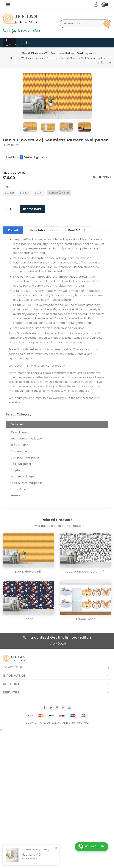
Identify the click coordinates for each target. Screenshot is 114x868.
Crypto (15, 470)
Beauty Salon (19, 445)
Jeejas (56, 723)
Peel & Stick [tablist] (77, 230)
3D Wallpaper (19, 432)
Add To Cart (32, 209)
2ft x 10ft (24, 193)
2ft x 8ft (39, 193)
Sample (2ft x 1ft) (59, 193)
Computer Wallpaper (25, 458)
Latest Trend (19, 489)
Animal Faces (85, 619)
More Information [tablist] (43, 230)
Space (29, 619)
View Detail (58, 644)
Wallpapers (29, 58)
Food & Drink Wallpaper (26, 483)
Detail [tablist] (13, 230)
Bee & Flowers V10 (28, 572)
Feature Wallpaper (23, 477)
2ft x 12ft (9, 193)
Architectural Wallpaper (27, 439)
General (17, 424)
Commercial (19, 451)
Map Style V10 (31, 855)
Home (14, 58)
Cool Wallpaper (21, 464)
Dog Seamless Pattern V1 (86, 572)
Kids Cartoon (49, 58)
